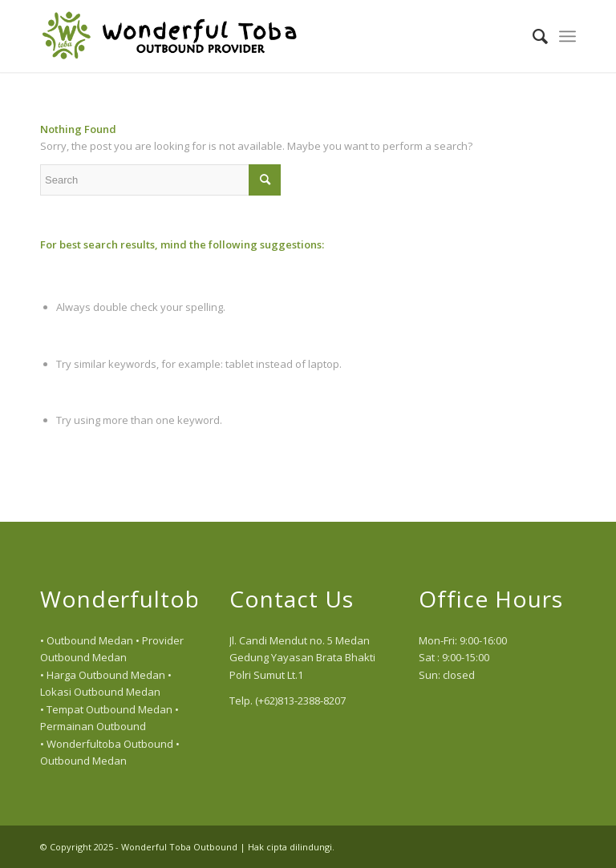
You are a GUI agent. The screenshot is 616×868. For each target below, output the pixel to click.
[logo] (170, 36)
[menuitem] (532, 36)
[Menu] (567, 36)
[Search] (532, 36)
